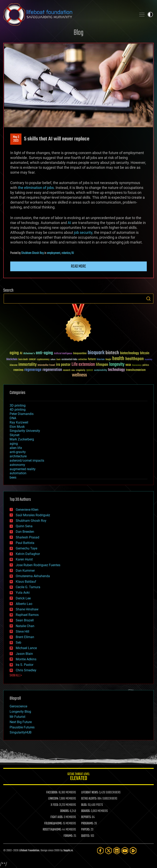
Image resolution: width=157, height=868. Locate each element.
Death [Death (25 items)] (58, 360)
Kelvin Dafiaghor (28, 554)
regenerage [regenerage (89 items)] (33, 370)
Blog (78, 33)
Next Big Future (21, 722)
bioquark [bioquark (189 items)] (96, 353)
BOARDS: (86, 811)
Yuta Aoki (23, 593)
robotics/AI (68, 253)
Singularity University (25, 431)
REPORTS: (86, 817)
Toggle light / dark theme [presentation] (150, 14)
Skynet (15, 435)
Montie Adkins (26, 659)
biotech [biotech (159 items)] (112, 353)
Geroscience (18, 706)
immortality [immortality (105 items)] (27, 365)
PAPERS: (86, 830)
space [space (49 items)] (90, 370)
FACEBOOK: (52, 793)
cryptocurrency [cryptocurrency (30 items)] (43, 360)
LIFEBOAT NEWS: (90, 793)
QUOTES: (86, 836)
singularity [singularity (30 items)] (81, 370)
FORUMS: (68, 836)
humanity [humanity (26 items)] (149, 360)
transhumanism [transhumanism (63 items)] (136, 370)
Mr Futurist (17, 717)
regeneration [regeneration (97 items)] (52, 370)
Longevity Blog (20, 712)
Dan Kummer (25, 571)
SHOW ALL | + (16, 676)
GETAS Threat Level (78, 777)
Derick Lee (23, 598)
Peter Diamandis (22, 414)
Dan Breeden (25, 532)
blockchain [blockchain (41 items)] (12, 360)
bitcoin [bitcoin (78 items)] (145, 353)
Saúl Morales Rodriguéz (33, 515)
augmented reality (23, 469)
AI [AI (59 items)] (21, 353)
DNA (13, 418)
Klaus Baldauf (26, 582)
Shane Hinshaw (27, 609)
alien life (16, 448)
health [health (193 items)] (118, 359)
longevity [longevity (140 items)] (117, 365)
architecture (18, 456)
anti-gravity (18, 452)
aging (14, 444)
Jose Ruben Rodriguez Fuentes (38, 565)
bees (13, 477)
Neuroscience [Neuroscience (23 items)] (137, 366)
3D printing (18, 405)
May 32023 (16, 139)
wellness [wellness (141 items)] (79, 375)
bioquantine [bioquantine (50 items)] (80, 353)
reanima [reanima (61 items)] (18, 370)
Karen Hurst (24, 559)
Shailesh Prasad (27, 537)
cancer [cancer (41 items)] (32, 360)
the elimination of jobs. (36, 188)
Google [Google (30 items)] (108, 360)
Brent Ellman (25, 637)
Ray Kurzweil (19, 422)
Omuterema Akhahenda (33, 576)
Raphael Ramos (27, 615)
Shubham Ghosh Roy (33, 253)
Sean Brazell (25, 620)
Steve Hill (22, 631)
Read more (78, 266)
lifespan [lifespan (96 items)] (102, 365)
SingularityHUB (21, 732)
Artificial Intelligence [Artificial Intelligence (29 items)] (63, 354)
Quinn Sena (24, 526)
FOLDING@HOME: (53, 824)
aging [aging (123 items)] (14, 353)
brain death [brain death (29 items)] (23, 360)
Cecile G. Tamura (28, 587)
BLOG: (84, 805)
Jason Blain (24, 654)
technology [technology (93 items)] (116, 370)
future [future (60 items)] (92, 359)
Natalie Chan (25, 626)
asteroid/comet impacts (27, 460)
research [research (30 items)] (67, 370)
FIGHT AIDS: (57, 817)
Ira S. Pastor (25, 665)
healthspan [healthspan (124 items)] (135, 359)
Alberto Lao (24, 604)
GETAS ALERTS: (89, 799)
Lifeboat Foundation (29, 851)
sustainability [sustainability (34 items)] (100, 371)
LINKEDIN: (53, 799)
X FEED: (55, 805)
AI (69, 223)
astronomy (17, 465)
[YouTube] (125, 851)
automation (18, 473)
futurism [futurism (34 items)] (101, 360)
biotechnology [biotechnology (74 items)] (130, 353)
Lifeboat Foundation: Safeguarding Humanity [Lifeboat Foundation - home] (68, 14)
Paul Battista (25, 543)
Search (148, 299)
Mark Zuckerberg (22, 439)
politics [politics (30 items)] (146, 365)
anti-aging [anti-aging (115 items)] (44, 353)
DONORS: (65, 811)
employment (54, 253)
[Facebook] (100, 851)
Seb (19, 642)
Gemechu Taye (26, 548)
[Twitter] (109, 851)
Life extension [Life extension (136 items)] (83, 365)
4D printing (18, 410)
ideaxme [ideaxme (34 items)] (13, 365)
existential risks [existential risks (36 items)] (69, 360)
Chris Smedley (26, 670)
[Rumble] (133, 851)
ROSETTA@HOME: (52, 830)
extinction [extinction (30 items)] (83, 360)
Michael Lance (26, 648)
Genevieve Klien (27, 510)
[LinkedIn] (117, 851)
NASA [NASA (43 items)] (128, 365)
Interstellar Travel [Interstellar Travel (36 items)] (46, 365)
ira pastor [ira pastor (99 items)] (63, 365)
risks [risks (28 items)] (73, 370)
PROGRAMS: (87, 824)
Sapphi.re (68, 851)
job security (83, 232)
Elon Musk (17, 427)
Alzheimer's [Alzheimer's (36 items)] (29, 354)
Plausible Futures (22, 727)
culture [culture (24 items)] (53, 360)
